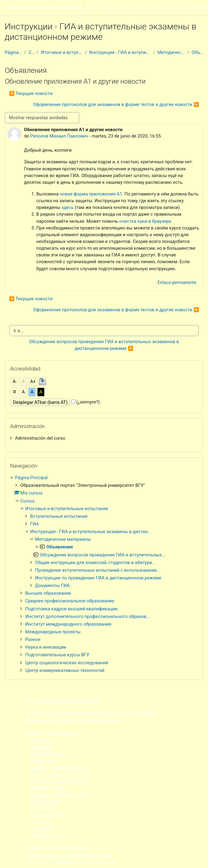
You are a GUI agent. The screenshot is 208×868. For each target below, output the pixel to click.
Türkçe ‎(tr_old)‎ (45, 802)
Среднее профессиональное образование (70, 601)
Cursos (31, 52)
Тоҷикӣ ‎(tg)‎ (43, 747)
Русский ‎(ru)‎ (44, 740)
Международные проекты (53, 632)
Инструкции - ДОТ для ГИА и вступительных (73, 720)
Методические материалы (171, 52)
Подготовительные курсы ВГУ (57, 655)
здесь (68, 207)
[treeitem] (104, 438)
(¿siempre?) (88, 402)
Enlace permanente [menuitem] (177, 282)
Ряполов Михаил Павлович (59, 136)
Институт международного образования (68, 624)
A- (15, 381)
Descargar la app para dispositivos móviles (69, 855)
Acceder (148, 714)
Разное (33, 639)
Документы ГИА (52, 586)
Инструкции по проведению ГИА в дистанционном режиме (98, 578)
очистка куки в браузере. (146, 221)
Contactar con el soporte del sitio (63, 700)
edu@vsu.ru (103, 862)
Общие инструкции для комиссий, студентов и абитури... (95, 563)
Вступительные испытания (59, 516)
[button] (92, 8)
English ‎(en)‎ (43, 761)
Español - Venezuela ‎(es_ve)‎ (54, 733)
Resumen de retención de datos (58, 847)
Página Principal (13, 52)
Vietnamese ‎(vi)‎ (47, 815)
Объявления (198, 52)
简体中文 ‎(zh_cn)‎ (48, 835)
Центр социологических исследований (67, 663)
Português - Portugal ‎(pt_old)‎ (60, 795)
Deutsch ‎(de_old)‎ (48, 754)
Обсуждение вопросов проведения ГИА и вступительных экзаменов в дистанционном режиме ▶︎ (105, 345)
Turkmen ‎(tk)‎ (44, 808)
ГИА (34, 524)
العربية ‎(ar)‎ (41, 822)
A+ (33, 381)
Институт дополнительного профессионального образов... (88, 616)
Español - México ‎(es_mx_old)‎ (61, 774)
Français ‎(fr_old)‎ (47, 788)
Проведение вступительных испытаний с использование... (98, 570)
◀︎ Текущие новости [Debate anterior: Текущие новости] (31, 93)
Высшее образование (48, 593)
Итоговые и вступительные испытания (62, 52)
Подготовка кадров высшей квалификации (71, 609)
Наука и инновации (46, 647)
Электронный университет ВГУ (44, 7)
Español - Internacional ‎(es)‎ (58, 768)
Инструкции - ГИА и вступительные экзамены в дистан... (120, 52)
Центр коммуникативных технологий (65, 670)
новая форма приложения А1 (90, 194)
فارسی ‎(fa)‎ (42, 828)
